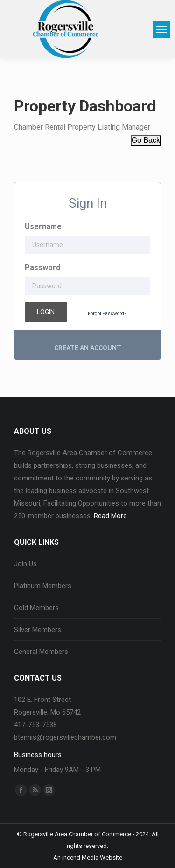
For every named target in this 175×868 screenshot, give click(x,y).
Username (43, 226)
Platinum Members (43, 586)
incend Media (80, 858)
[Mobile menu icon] (161, 29)
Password (42, 267)
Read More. (111, 516)
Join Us (25, 564)
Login (46, 312)
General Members (41, 652)
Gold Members (36, 608)
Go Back (146, 140)
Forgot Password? (107, 314)
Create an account (88, 348)
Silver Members (38, 630)
